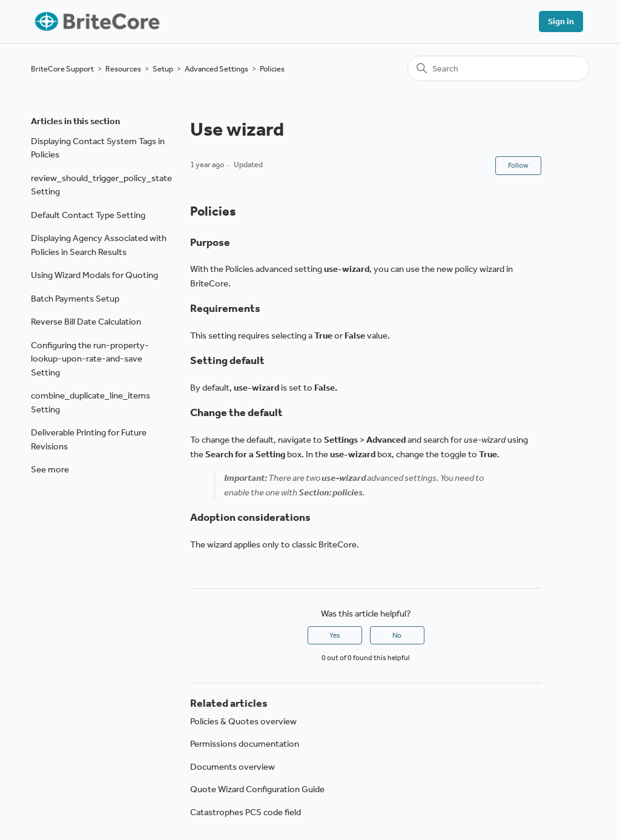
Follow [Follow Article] (518, 165)
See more (50, 469)
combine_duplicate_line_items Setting (91, 402)
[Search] (498, 68)
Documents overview (232, 767)
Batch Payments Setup (75, 299)
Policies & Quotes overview (243, 721)
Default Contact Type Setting (88, 215)
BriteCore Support (62, 69)
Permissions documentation (245, 744)
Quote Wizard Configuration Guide (257, 789)
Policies (272, 69)
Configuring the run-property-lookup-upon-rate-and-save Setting (90, 359)
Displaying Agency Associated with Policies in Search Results (99, 245)
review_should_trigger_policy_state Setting (101, 185)
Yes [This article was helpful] (335, 635)
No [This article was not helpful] (397, 635)
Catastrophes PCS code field (246, 812)
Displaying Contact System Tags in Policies (98, 148)
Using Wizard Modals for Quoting (94, 275)
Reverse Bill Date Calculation (86, 322)
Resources (123, 69)
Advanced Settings (216, 69)
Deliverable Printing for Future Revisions (89, 439)
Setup (163, 69)
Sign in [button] (561, 21)
